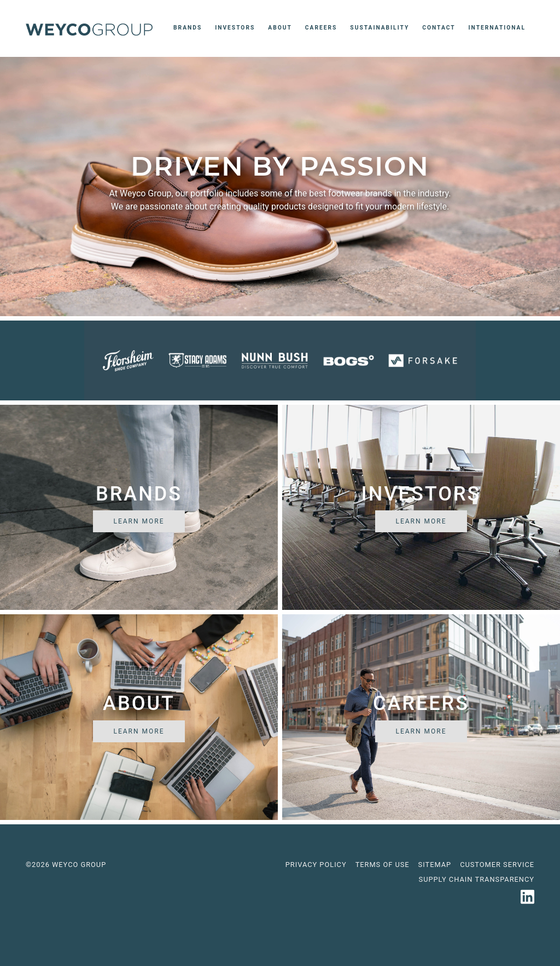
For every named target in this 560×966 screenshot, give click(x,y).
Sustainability (380, 28)
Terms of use (383, 865)
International (497, 28)
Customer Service (497, 865)
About (280, 28)
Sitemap (435, 865)
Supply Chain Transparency (477, 879)
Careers (321, 28)
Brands (190, 27)
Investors (235, 28)
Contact (439, 28)
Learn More (139, 521)
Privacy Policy (316, 865)
